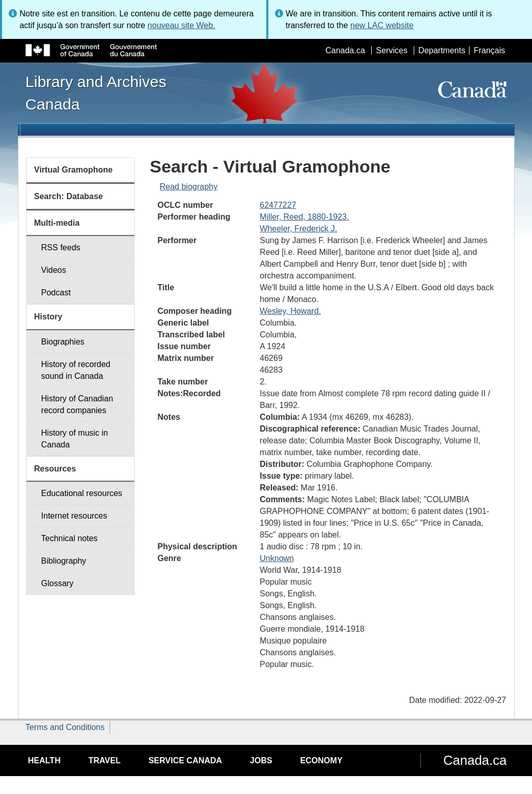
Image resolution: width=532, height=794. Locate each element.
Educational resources (81, 493)
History (48, 317)
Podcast (56, 293)
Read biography (189, 187)
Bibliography (63, 561)
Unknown (277, 558)
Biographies (63, 342)
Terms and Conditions (65, 727)
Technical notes (69, 538)
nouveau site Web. (181, 25)
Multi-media (57, 223)
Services (391, 50)
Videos (54, 270)
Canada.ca (345, 50)
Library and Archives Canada (96, 93)
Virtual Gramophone (74, 170)
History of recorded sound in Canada (76, 370)
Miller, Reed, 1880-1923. (304, 217)
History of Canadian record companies (77, 404)
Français (489, 50)
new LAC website (382, 25)
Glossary (57, 583)
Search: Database (69, 196)
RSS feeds (60, 248)
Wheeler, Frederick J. (298, 229)
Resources (55, 469)
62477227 (278, 205)
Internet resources (74, 516)
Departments (442, 50)
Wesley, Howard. (290, 311)
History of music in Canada (75, 439)
